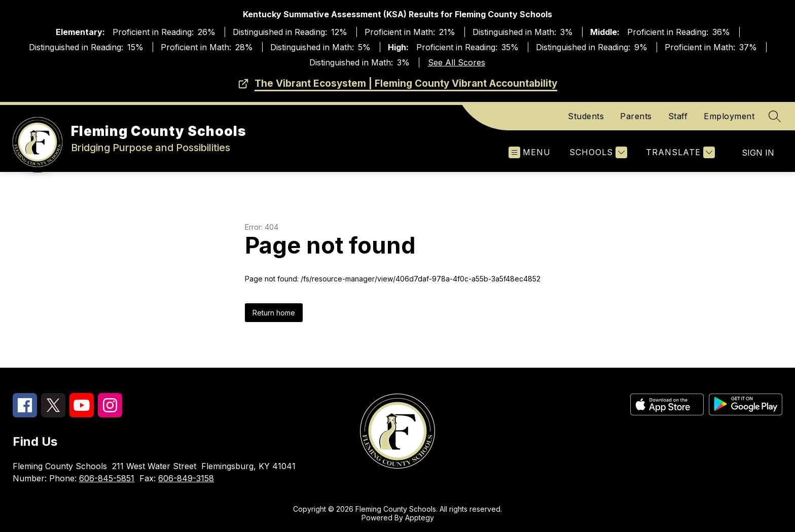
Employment (729, 116)
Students (586, 116)
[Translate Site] (679, 152)
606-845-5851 (107, 478)
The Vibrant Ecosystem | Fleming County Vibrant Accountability (406, 83)
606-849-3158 (186, 478)
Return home (274, 313)
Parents (636, 116)
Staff (678, 116)
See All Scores (457, 62)
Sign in (758, 153)
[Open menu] (530, 152)
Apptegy (420, 518)
